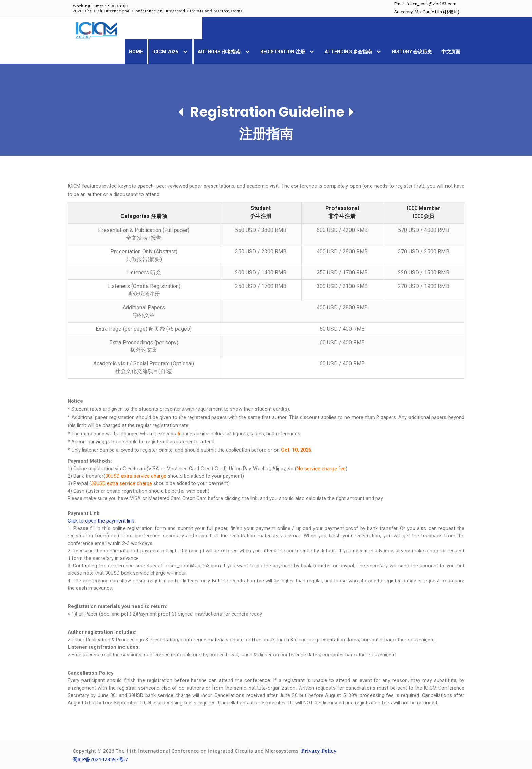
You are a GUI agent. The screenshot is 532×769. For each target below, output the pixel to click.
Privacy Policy (319, 751)
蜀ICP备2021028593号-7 (100, 759)
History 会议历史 (412, 52)
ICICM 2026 (170, 52)
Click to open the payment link (101, 521)
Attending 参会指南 (353, 52)
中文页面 (451, 52)
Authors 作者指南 (224, 52)
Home (136, 52)
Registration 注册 (288, 52)
